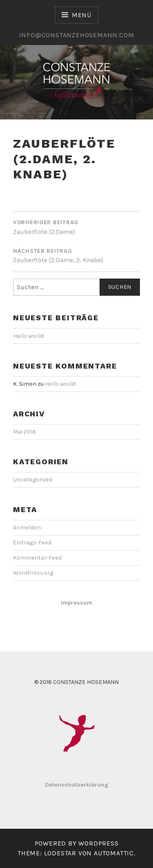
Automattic (114, 853)
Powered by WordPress (77, 843)
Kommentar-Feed (37, 558)
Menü (82, 15)
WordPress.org (33, 573)
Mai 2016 (24, 432)
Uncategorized (33, 480)
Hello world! (29, 336)
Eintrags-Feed (32, 543)
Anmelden (27, 527)
